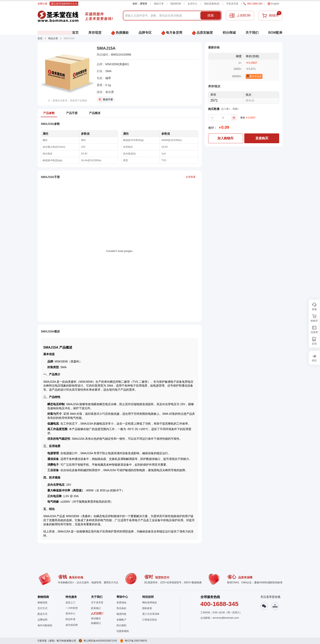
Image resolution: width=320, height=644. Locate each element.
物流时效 (121, 614)
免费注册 (42, 4)
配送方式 (42, 614)
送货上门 (70, 603)
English (273, 4)
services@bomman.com (226, 618)
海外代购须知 (45, 625)
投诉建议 (96, 618)
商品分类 (53, 38)
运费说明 (42, 620)
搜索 (211, 15)
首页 (40, 38)
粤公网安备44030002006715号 (100, 641)
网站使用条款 (150, 603)
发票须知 (121, 603)
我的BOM (176, 4)
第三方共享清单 (151, 614)
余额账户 (121, 620)
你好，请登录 (140, 4)
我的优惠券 (212, 4)
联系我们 (96, 608)
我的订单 (159, 4)
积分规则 (121, 625)
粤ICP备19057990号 (136, 641)
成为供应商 (72, 625)
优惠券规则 (123, 631)
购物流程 (42, 603)
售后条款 (121, 608)
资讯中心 (70, 614)
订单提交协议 (150, 620)
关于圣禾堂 (97, 603)
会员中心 (192, 4)
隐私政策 (147, 608)
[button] (97, 623)
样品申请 (70, 619)
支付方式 (42, 608)
